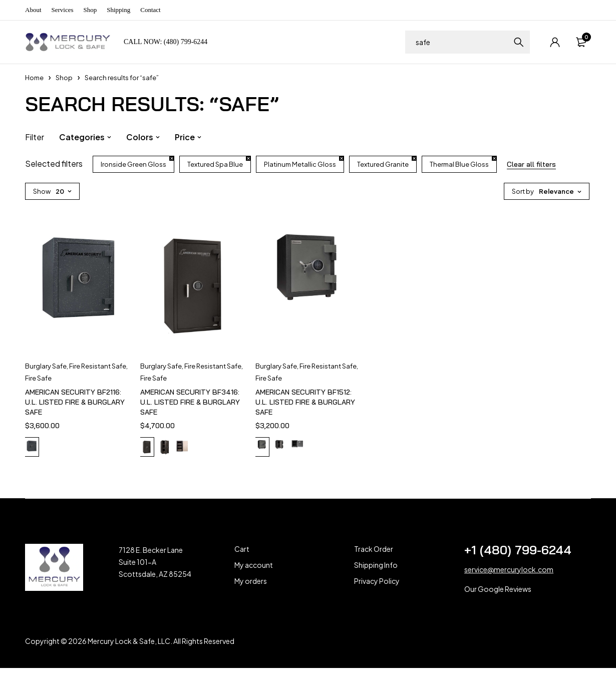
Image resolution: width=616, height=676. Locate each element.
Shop (90, 10)
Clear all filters (531, 164)
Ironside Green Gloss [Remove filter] (133, 164)
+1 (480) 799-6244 (518, 558)
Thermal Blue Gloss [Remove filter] (459, 164)
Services (63, 10)
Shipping (118, 10)
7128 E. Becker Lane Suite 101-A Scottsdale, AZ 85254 (155, 570)
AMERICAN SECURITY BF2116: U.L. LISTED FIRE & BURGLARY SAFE (75, 402)
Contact (150, 10)
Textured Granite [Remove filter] (383, 164)
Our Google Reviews (498, 597)
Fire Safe (38, 378)
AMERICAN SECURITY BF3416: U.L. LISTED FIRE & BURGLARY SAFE (190, 402)
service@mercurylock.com (509, 577)
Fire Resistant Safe (98, 366)
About (33, 10)
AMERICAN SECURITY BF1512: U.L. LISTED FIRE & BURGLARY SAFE (305, 402)
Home (34, 78)
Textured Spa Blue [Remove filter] (215, 164)
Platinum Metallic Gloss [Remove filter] (300, 164)
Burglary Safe (46, 366)
